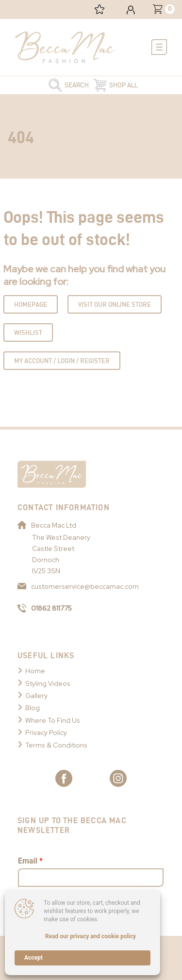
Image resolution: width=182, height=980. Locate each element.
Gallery (36, 696)
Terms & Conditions (56, 745)
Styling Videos (48, 683)
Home (35, 671)
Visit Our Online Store (115, 304)
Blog (33, 708)
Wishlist (28, 332)
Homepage (31, 304)
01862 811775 (45, 608)
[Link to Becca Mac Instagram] (118, 778)
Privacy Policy (46, 732)
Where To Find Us (53, 720)
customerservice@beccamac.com (78, 586)
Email (30, 861)
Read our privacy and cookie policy (91, 936)
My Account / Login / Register (62, 361)
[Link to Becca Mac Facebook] (64, 778)
